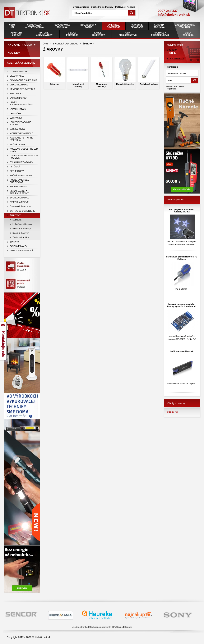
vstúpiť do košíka (175, 59)
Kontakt (131, 7)
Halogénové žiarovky (78, 85)
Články (173, 412)
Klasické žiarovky (125, 84)
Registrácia (171, 89)
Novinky (14, 53)
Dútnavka (54, 84)
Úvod (45, 44)
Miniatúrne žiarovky (101, 85)
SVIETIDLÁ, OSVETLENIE (66, 44)
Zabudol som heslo (175, 86)
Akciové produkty (22, 45)
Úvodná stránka (81, 7)
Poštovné (120, 7)
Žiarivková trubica (149, 84)
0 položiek (182, 48)
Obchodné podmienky (102, 7)
